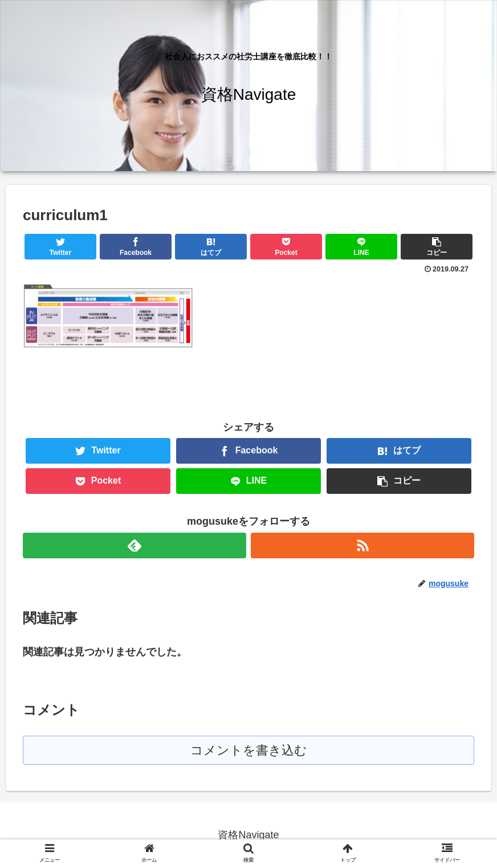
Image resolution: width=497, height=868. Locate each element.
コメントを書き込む (249, 750)
